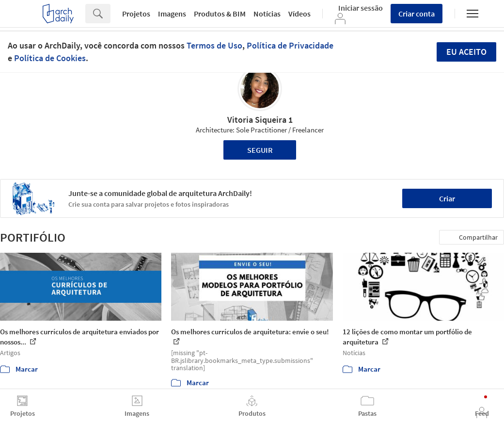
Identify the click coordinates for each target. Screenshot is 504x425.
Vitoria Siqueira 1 (260, 120)
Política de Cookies (50, 58)
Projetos (136, 14)
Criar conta (417, 14)
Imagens (172, 14)
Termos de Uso (214, 45)
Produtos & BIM (220, 14)
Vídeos (299, 14)
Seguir (260, 150)
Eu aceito (466, 52)
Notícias (267, 14)
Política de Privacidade (290, 45)
